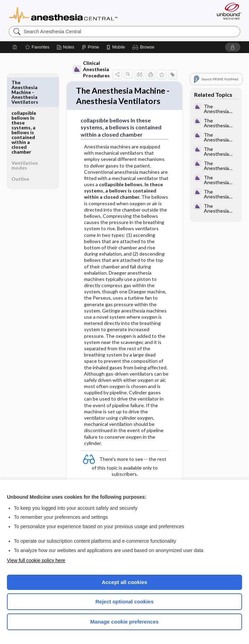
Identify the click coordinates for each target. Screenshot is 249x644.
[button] (144, 47)
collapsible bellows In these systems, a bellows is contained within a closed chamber (24, 102)
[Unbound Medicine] (227, 11)
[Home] (15, 47)
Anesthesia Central (63, 14)
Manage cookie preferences (124, 622)
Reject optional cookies (125, 602)
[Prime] (90, 47)
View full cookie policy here (36, 560)
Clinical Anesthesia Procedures (91, 69)
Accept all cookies (124, 582)
